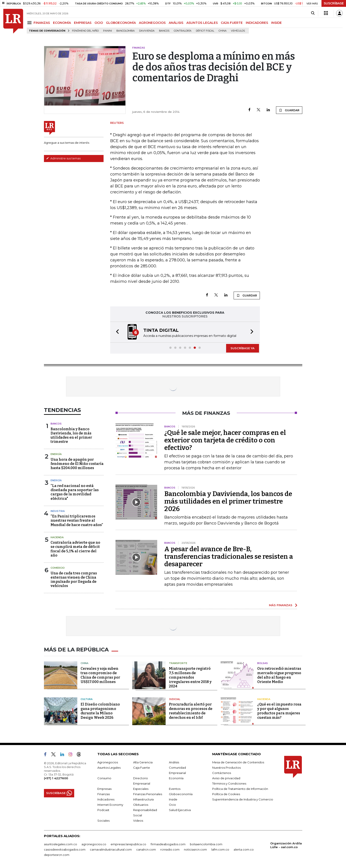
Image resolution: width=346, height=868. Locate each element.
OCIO (99, 23)
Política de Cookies (226, 794)
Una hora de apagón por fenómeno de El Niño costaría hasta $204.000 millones (77, 464)
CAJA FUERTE (232, 23)
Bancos (164, 31)
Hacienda (57, 537)
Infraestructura (143, 799)
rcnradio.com (170, 849)
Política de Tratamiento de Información (240, 789)
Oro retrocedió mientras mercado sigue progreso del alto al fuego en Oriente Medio (279, 675)
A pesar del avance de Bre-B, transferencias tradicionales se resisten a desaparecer (229, 557)
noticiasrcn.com (195, 849)
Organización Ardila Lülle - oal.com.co (286, 845)
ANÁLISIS (176, 23)
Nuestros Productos (226, 768)
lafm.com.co (220, 849)
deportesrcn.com (57, 855)
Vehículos (238, 31)
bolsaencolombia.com (206, 844)
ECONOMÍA (62, 23)
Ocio (172, 805)
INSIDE (276, 23)
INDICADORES (257, 23)
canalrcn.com (146, 849)
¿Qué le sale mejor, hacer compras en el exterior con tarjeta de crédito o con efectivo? (225, 440)
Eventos (175, 789)
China (223, 31)
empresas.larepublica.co (128, 844)
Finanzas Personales (148, 794)
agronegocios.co (94, 844)
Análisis (174, 762)
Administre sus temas (63, 158)
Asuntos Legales (109, 768)
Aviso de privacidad (226, 778)
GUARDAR (289, 110)
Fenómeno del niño (85, 31)
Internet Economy (110, 805)
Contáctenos (222, 773)
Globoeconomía (181, 794)
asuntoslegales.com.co (61, 844)
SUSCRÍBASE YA (243, 348)
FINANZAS (42, 23)
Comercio (58, 568)
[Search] (313, 13)
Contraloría (183, 31)
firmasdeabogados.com (168, 844)
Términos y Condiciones (229, 783)
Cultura (87, 699)
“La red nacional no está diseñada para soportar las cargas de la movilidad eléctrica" (75, 492)
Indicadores (106, 799)
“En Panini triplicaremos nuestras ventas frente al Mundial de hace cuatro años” (77, 520)
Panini (108, 31)
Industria (58, 511)
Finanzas (104, 794)
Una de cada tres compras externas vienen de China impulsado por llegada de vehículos (74, 580)
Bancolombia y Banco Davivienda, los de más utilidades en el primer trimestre (71, 435)
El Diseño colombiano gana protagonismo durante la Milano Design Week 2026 (100, 711)
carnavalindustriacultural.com (111, 849)
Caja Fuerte (142, 768)
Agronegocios (108, 762)
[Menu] (30, 23)
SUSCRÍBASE (334, 3)
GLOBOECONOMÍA (121, 23)
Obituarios (141, 805)
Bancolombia (126, 31)
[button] (116, 332)
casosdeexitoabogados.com (65, 849)
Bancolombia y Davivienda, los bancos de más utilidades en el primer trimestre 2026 (228, 501)
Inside (173, 799)
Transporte (178, 663)
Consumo (104, 778)
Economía (176, 778)
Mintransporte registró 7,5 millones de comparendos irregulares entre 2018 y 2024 (190, 677)
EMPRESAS (83, 23)
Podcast (103, 810)
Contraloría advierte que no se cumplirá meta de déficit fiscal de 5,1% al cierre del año (75, 549)
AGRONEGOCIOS (152, 23)
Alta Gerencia (143, 762)
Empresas (104, 789)
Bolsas (263, 663)
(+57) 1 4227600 (56, 778)
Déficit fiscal (205, 31)
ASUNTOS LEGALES (202, 23)
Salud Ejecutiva (180, 810)
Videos (138, 821)
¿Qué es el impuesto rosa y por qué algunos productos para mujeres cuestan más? (279, 711)
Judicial (175, 699)
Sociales (103, 821)
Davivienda (147, 31)
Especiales (141, 789)
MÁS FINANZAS (281, 605)
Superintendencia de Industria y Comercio (243, 799)
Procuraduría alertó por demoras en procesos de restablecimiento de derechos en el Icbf (191, 711)
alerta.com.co (244, 849)
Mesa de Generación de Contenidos (238, 762)
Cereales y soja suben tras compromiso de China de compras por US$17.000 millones (100, 675)
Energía (56, 454)
